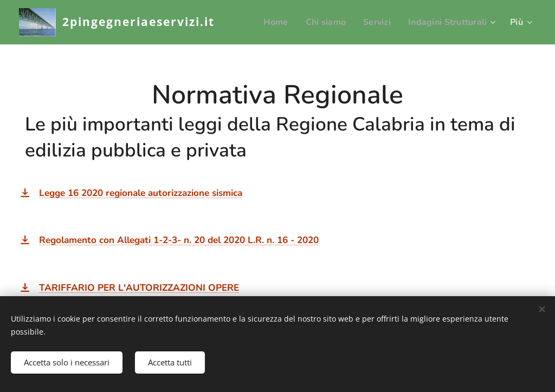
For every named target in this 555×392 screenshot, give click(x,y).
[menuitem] (268, 22)
